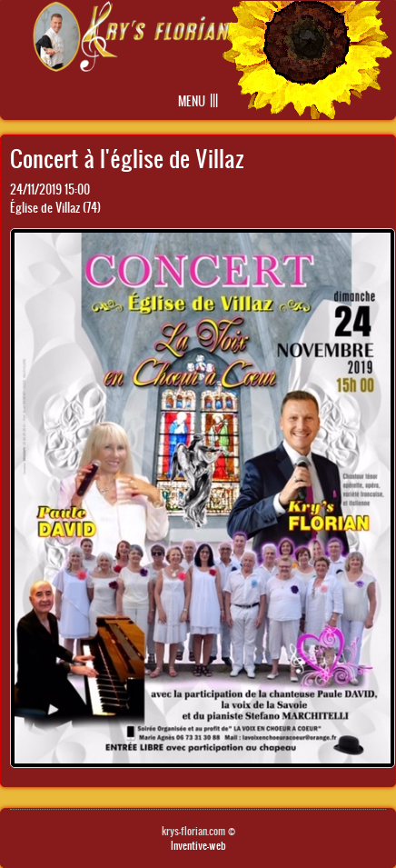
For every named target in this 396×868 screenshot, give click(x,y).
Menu (192, 101)
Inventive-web (198, 845)
